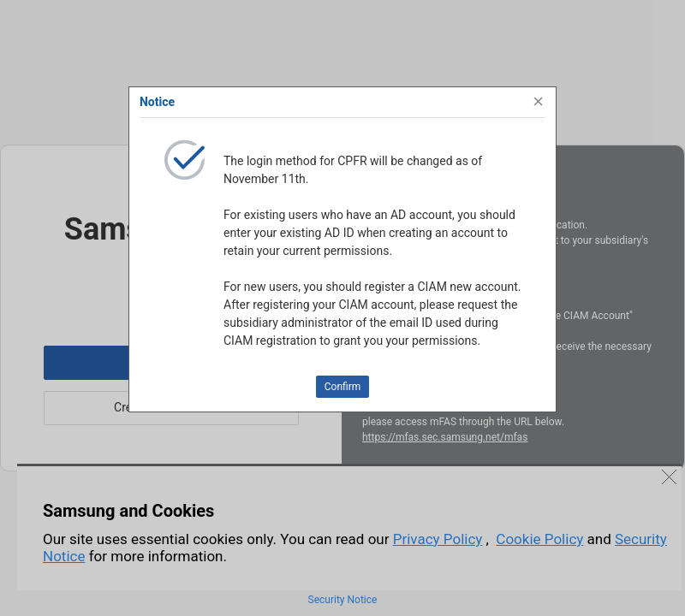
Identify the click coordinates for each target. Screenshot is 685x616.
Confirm (343, 387)
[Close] (538, 102)
